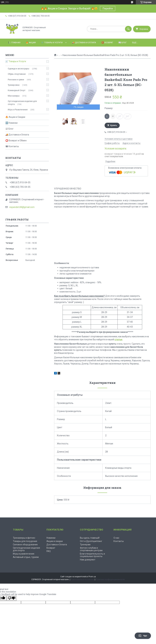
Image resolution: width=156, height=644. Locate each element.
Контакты (119, 541)
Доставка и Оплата (57, 545)
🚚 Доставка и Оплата (17, 135)
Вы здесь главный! (90, 538)
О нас (116, 538)
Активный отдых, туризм (26, 557)
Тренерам (85, 545)
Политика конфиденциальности (110, 579)
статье (118, 339)
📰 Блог (123, 43)
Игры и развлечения (24, 554)
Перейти (108, 9)
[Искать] (128, 29)
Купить (114, 125)
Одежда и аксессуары (19, 69)
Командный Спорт (17, 90)
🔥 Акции (31, 43)
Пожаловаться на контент (82, 579)
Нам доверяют (88, 560)
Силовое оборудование (25, 545)
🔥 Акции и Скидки (15, 117)
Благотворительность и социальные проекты (92, 555)
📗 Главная (14, 43)
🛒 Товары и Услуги (52, 43)
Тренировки (14, 85)
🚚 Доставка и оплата (84, 43)
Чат (143, 636)
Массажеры (14, 96)
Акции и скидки (55, 541)
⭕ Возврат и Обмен (16, 140)
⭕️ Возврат (107, 43)
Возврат (51, 548)
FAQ (49, 551)
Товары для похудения (25, 541)
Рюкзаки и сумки (16, 80)
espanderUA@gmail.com (22, 207)
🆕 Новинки (11, 123)
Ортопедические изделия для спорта (22, 103)
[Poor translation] (12, 598)
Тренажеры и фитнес (24, 538)
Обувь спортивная (17, 74)
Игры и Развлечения (18, 110)
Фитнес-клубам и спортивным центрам (91, 549)
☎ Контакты (12, 146)
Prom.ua (92, 577)
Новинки (51, 538)
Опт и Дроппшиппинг (91, 541)
